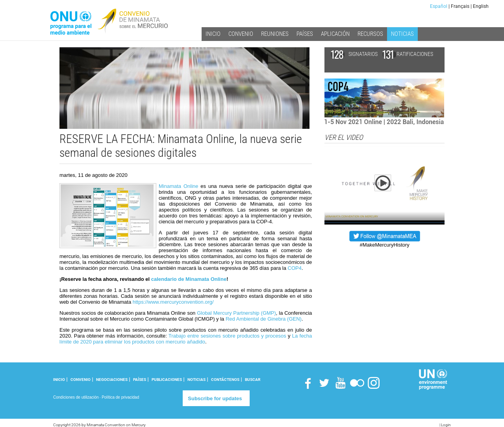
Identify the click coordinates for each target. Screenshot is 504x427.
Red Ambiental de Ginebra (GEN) (264, 319)
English (481, 6)
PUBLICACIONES (167, 380)
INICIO (59, 380)
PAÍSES (140, 380)
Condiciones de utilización (76, 397)
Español (439, 6)
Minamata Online (179, 186)
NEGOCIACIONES (112, 380)
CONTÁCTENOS (225, 380)
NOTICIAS (196, 380)
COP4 (295, 268)
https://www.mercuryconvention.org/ (173, 302)
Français (460, 6)
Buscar (253, 380)
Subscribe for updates (215, 398)
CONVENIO (81, 380)
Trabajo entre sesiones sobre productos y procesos (227, 336)
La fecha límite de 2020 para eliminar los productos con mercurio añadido (186, 339)
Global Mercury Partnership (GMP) (236, 313)
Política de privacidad (120, 397)
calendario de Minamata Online (189, 279)
